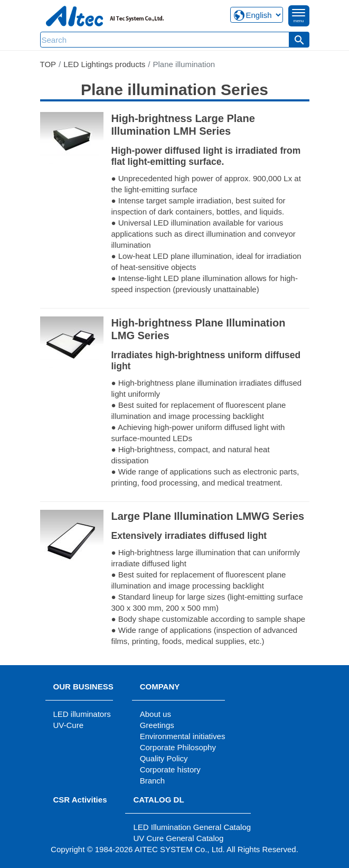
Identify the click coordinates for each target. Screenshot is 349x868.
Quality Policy (164, 758)
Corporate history (170, 769)
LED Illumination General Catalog (192, 827)
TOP (48, 64)
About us (155, 714)
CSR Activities (80, 800)
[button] (299, 40)
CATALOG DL (158, 800)
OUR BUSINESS (83, 687)
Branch (153, 781)
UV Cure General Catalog (178, 838)
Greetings (157, 725)
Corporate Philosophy (178, 747)
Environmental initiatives (183, 736)
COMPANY (160, 687)
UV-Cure (69, 725)
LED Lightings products (104, 64)
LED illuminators (82, 714)
